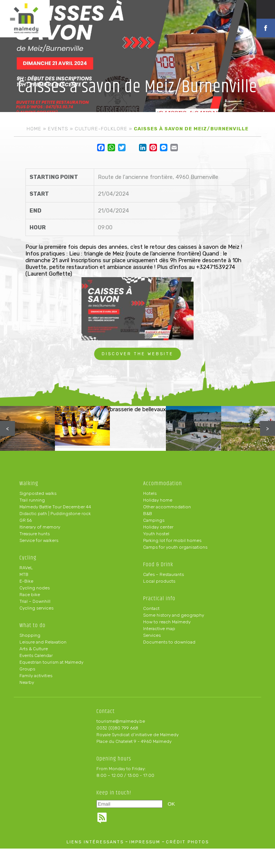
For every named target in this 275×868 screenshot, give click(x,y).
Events (58, 129)
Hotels (150, 493)
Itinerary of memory (40, 527)
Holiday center (158, 527)
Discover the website (137, 354)
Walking (29, 483)
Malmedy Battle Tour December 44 (55, 507)
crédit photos (187, 842)
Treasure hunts (35, 534)
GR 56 (26, 520)
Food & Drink (158, 565)
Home (34, 129)
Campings (154, 520)
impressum (145, 842)
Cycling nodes (35, 588)
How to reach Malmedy (167, 622)
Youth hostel (156, 534)
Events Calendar (36, 655)
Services (152, 635)
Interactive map (159, 629)
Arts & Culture (34, 649)
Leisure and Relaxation (43, 642)
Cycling (28, 558)
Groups (27, 669)
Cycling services (36, 608)
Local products (159, 581)
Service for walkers (39, 540)
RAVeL (26, 568)
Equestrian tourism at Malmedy (51, 662)
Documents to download (169, 642)
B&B (148, 514)
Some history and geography (174, 615)
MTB (24, 574)
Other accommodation (167, 507)
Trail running (32, 500)
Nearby (27, 682)
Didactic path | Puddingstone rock (55, 514)
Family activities (36, 676)
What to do (33, 625)
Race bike (30, 595)
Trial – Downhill (35, 601)
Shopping (30, 635)
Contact (151, 608)
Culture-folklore (101, 129)
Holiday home (158, 500)
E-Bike (26, 581)
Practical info (159, 599)
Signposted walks (38, 493)
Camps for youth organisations (175, 547)
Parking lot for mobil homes (172, 540)
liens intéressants (95, 842)
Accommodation (163, 483)
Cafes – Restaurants (163, 574)
